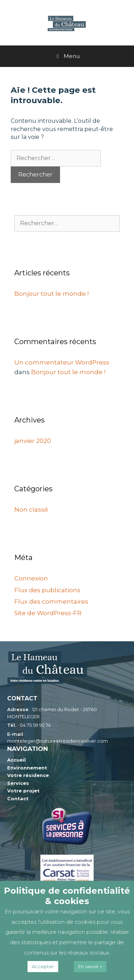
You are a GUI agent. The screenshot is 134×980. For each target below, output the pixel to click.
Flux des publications (47, 590)
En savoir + (90, 966)
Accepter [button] (43, 966)
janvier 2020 (33, 441)
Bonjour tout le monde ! (51, 294)
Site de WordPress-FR (48, 613)
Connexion (31, 578)
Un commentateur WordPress (62, 362)
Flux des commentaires (51, 602)
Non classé (31, 510)
